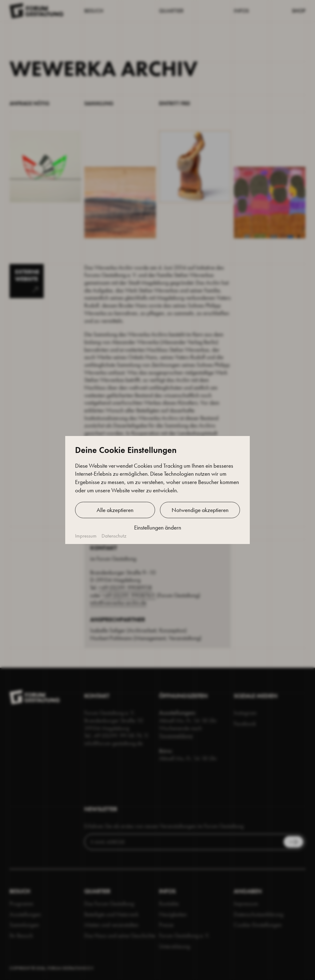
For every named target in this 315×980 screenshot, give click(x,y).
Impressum (86, 536)
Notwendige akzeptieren (200, 510)
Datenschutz (114, 536)
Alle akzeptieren (115, 510)
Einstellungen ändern (158, 528)
